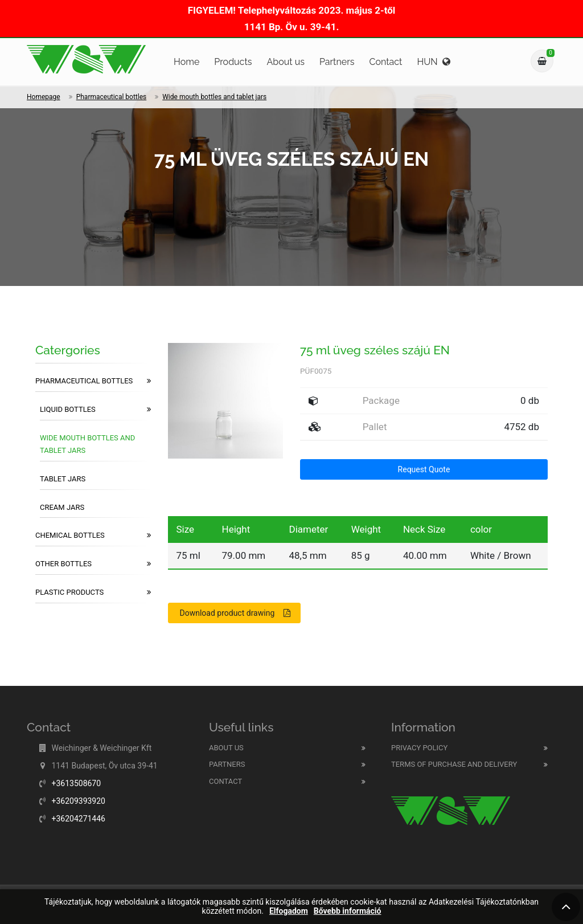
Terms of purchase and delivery (454, 764)
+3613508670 (76, 783)
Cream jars (62, 507)
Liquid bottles (95, 410)
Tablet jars (63, 479)
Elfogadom (289, 911)
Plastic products (93, 592)
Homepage (44, 97)
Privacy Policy (419, 748)
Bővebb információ (348, 911)
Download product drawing (235, 613)
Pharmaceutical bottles (112, 97)
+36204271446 (78, 819)
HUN (433, 62)
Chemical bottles (93, 535)
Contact (386, 62)
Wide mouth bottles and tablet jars (214, 97)
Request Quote (424, 469)
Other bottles (93, 564)
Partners (337, 62)
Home (186, 62)
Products (233, 62)
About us (285, 62)
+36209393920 (78, 801)
